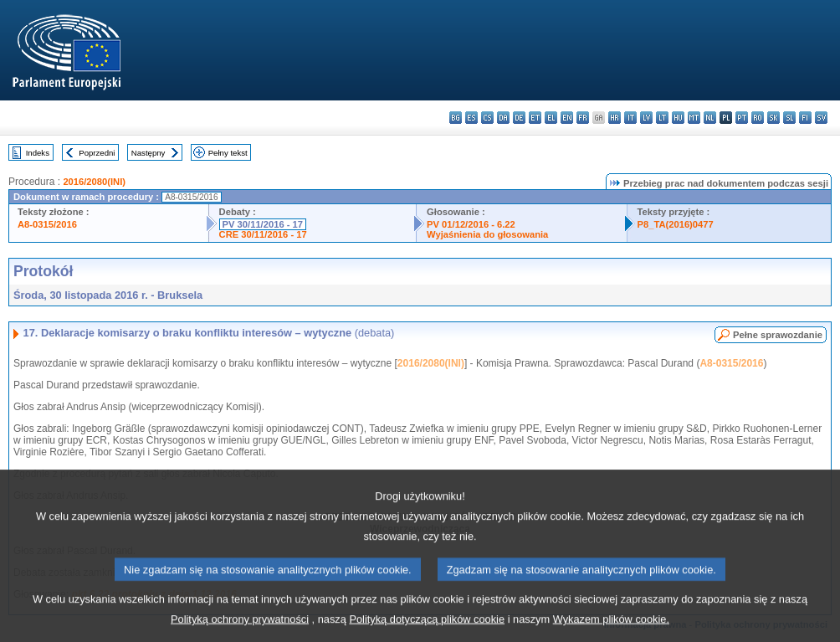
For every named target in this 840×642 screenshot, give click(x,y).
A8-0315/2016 (47, 224)
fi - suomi (805, 118)
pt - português (742, 118)
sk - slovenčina (773, 118)
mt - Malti (694, 118)
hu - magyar (678, 118)
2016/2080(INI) (94, 182)
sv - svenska (821, 118)
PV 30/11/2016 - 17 (263, 224)
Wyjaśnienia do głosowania (487, 234)
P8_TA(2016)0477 (676, 224)
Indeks (38, 153)
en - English (567, 118)
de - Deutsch (519, 118)
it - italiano (630, 118)
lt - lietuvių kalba (662, 118)
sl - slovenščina (789, 118)
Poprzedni (97, 153)
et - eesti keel (535, 118)
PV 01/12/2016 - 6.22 (471, 224)
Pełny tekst (228, 153)
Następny (149, 153)
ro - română (758, 118)
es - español (471, 118)
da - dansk (503, 118)
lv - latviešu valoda (646, 118)
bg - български (456, 118)
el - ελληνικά (551, 118)
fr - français (583, 118)
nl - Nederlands (710, 118)
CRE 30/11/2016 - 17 (263, 234)
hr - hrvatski (615, 118)
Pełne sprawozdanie (778, 335)
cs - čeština (487, 118)
